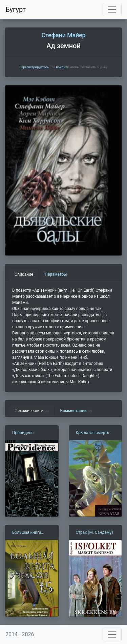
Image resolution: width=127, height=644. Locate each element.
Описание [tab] (24, 274)
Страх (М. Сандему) (94, 532)
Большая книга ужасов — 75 (27, 533)
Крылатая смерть (93, 433)
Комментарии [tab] (76, 411)
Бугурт (16, 9)
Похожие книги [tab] (32, 411)
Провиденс (23, 433)
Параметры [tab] (56, 274)
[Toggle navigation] (112, 9)
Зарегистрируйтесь (34, 67)
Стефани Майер (63, 35)
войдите (62, 67)
